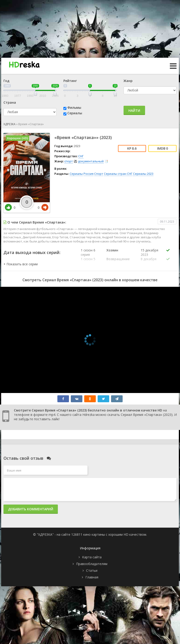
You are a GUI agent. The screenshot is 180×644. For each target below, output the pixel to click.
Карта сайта (92, 557)
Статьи (92, 570)
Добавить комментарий (31, 509)
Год (6, 81)
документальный (91, 161)
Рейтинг (70, 81)
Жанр (128, 81)
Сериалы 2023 (143, 174)
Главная (92, 577)
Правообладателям (92, 564)
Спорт (99, 174)
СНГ (81, 156)
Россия (88, 174)
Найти (134, 110)
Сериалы (75, 113)
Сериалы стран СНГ (118, 174)
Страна (10, 102)
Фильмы (74, 107)
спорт (69, 161)
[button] (21, 264)
